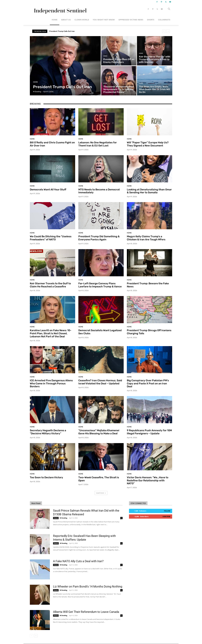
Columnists (164, 20)
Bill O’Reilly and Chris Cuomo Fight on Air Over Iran (52, 144)
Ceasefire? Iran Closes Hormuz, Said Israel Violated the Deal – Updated (100, 382)
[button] (169, 9)
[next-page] (36, 636)
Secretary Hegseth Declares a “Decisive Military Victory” (48, 432)
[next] (168, 31)
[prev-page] (32, 636)
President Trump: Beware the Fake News (148, 285)
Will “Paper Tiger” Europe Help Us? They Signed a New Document (148, 144)
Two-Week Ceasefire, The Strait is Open (99, 479)
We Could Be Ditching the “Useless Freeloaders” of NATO (51, 238)
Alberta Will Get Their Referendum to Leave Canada (86, 612)
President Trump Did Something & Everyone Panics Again (99, 238)
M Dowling (63, 518)
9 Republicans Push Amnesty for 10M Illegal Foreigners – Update (149, 432)
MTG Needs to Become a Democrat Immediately (99, 191)
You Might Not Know (104, 20)
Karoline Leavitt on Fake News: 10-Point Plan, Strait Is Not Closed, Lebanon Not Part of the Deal (51, 333)
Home (55, 20)
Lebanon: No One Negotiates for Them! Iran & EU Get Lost (98, 144)
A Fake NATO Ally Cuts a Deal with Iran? (78, 561)
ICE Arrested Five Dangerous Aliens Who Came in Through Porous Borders (51, 383)
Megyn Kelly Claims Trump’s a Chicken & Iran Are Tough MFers (146, 238)
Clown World (82, 20)
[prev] (164, 31)
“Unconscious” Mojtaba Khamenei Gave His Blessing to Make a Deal (99, 432)
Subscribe (166, 516)
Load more (101, 493)
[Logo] (60, 9)
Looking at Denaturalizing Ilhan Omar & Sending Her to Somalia (149, 191)
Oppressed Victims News (131, 20)
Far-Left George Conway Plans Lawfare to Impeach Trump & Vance (100, 285)
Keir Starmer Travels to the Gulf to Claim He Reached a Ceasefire (50, 285)
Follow (167, 511)
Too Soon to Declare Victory (46, 477)
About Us (66, 20)
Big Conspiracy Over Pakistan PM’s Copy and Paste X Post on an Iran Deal (148, 383)
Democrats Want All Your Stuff (48, 190)
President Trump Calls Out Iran (62, 31)
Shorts (151, 20)
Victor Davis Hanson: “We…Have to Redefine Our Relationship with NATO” (148, 480)
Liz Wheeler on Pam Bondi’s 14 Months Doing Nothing (88, 587)
